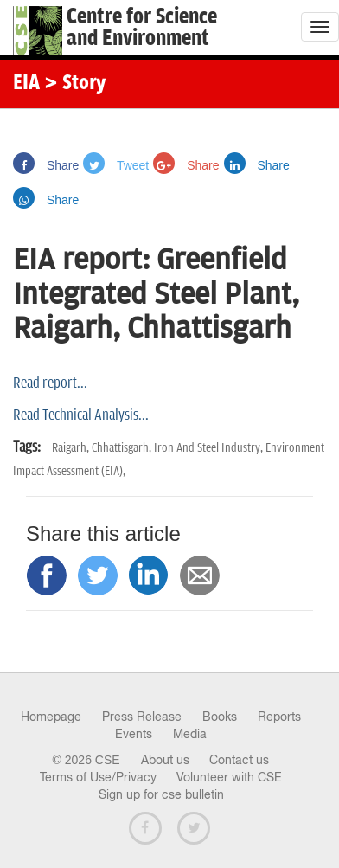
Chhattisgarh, (123, 448)
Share (46, 165)
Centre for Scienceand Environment (142, 28)
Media (190, 734)
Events (134, 734)
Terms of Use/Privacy (98, 777)
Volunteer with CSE (229, 777)
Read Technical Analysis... (81, 415)
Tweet (116, 165)
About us (165, 760)
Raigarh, (72, 448)
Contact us (239, 760)
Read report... (50, 383)
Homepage (51, 717)
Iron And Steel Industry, (210, 448)
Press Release (142, 717)
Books (220, 717)
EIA (26, 84)
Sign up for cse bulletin (161, 794)
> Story (75, 84)
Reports (279, 717)
